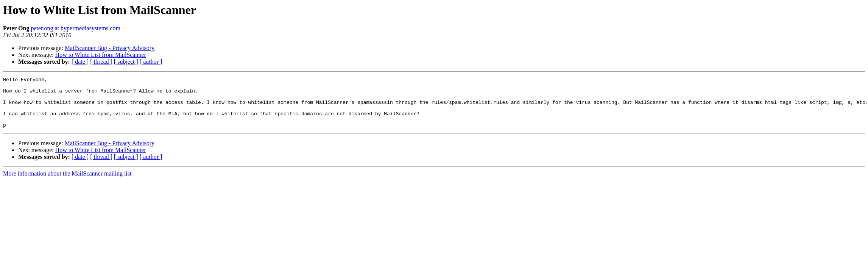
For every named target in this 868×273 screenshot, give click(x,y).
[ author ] (151, 62)
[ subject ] (126, 62)
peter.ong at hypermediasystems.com (75, 28)
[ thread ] (101, 62)
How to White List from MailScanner (101, 55)
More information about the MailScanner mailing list (67, 184)
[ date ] (80, 62)
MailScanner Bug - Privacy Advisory (110, 48)
